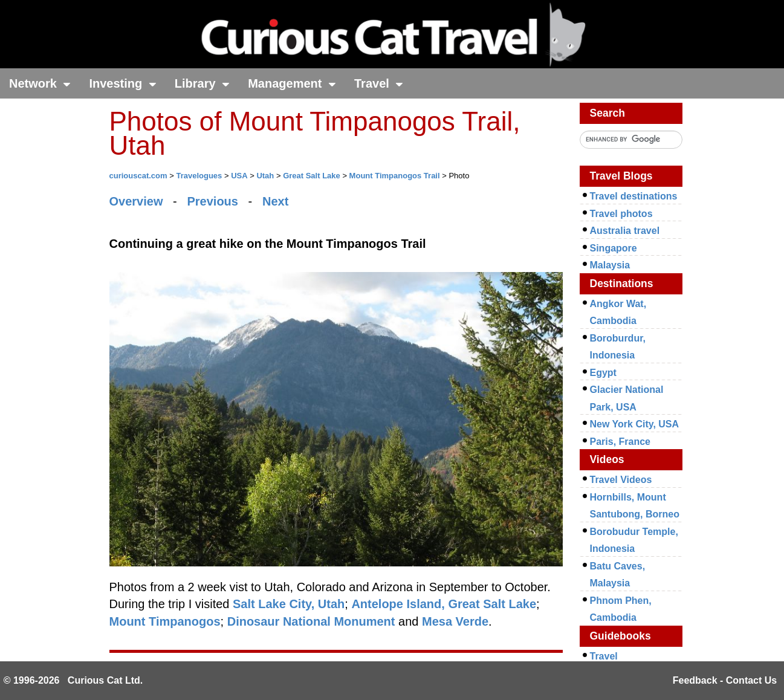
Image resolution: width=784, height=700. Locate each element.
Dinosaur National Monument (311, 621)
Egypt (603, 373)
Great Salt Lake (312, 176)
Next (275, 201)
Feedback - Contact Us (725, 680)
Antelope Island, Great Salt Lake (444, 604)
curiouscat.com (138, 176)
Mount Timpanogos (165, 621)
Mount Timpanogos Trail (395, 176)
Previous (212, 201)
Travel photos (621, 214)
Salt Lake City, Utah (289, 604)
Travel (379, 83)
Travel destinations (634, 196)
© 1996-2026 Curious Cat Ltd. (73, 680)
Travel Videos (621, 480)
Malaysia (610, 265)
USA (239, 176)
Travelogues (199, 176)
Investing (122, 83)
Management (292, 83)
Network (40, 83)
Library (202, 83)
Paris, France (620, 442)
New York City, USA (635, 424)
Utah (265, 176)
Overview (136, 201)
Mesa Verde (455, 621)
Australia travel (625, 231)
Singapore (614, 248)
